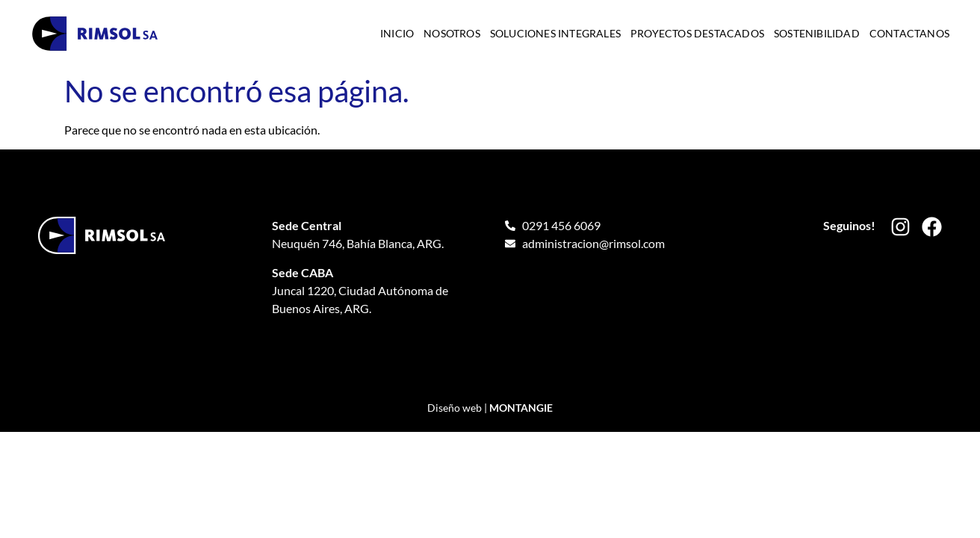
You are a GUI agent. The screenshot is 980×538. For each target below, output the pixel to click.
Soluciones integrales (555, 33)
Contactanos (909, 33)
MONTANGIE (521, 408)
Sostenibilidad (817, 33)
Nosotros (452, 33)
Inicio (397, 33)
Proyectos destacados (697, 33)
